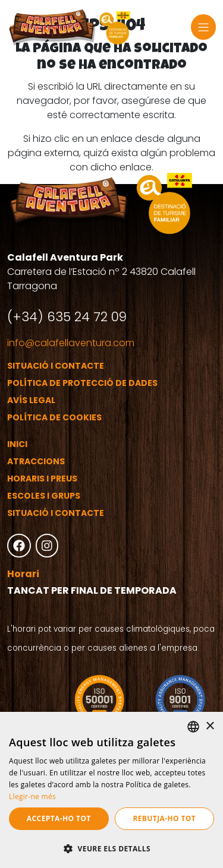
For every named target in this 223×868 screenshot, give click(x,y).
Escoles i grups (44, 496)
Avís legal (31, 400)
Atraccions (36, 461)
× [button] (210, 726)
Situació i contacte (56, 366)
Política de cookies (54, 417)
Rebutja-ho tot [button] (164, 818)
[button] (111, 848)
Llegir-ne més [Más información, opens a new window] (32, 796)
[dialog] (111, 790)
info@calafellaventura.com (71, 343)
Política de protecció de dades (82, 383)
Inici (17, 444)
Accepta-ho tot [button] (59, 818)
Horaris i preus (42, 479)
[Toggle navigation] (203, 27)
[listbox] (193, 727)
